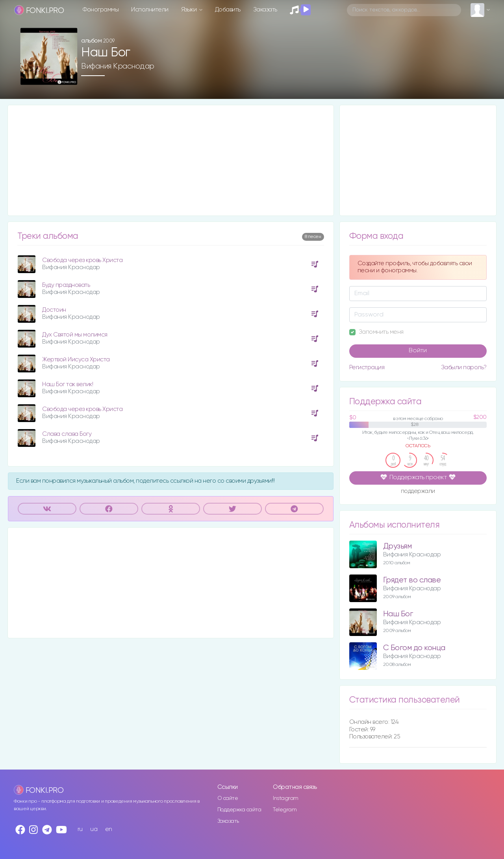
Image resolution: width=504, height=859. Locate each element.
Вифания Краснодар (118, 66)
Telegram (285, 810)
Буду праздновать (66, 285)
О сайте (228, 798)
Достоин (54, 310)
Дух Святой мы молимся (75, 335)
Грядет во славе (412, 580)
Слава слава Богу (67, 434)
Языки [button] (190, 10)
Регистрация (367, 367)
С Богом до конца (414, 648)
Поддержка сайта (239, 810)
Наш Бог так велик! (68, 384)
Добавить (228, 10)
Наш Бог (398, 614)
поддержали (418, 492)
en (109, 829)
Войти (418, 351)
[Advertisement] (171, 160)
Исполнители (150, 10)
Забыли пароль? (464, 367)
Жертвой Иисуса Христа (76, 360)
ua (94, 829)
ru (80, 829)
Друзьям (397, 546)
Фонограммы (101, 10)
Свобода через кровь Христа (82, 260)
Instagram (286, 798)
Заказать (265, 10)
